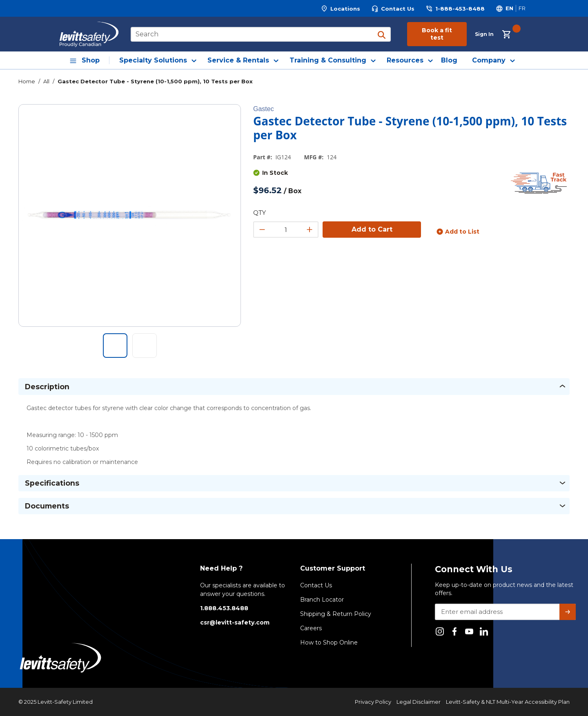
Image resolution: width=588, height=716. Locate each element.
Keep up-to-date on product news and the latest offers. (504, 589)
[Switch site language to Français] (522, 8)
